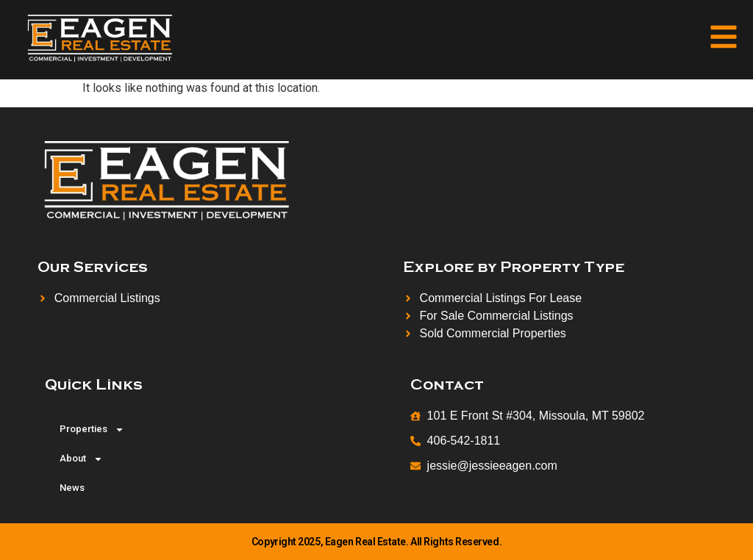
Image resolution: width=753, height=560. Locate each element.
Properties (92, 430)
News (72, 488)
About (81, 459)
